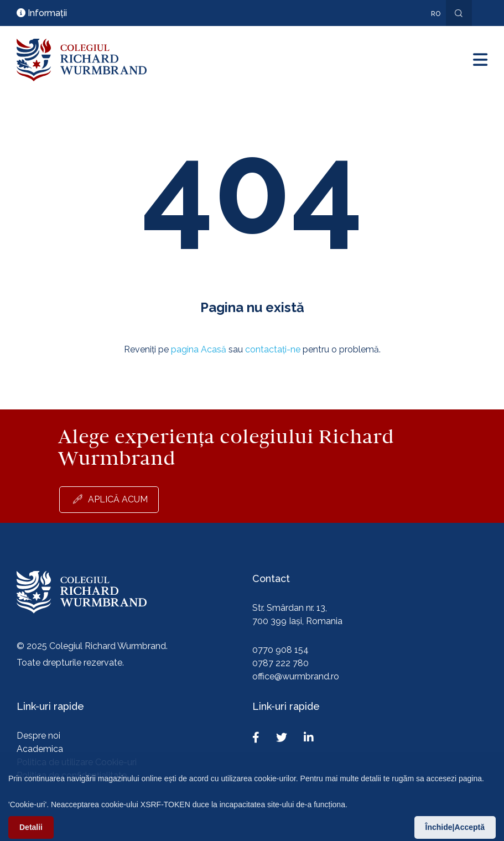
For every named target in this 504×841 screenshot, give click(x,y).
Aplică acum (118, 499)
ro (436, 14)
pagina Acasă (199, 349)
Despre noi (38, 736)
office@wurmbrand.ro (296, 676)
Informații (42, 13)
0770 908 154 (280, 650)
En (430, 30)
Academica (40, 749)
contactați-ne (273, 349)
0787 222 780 (280, 663)
